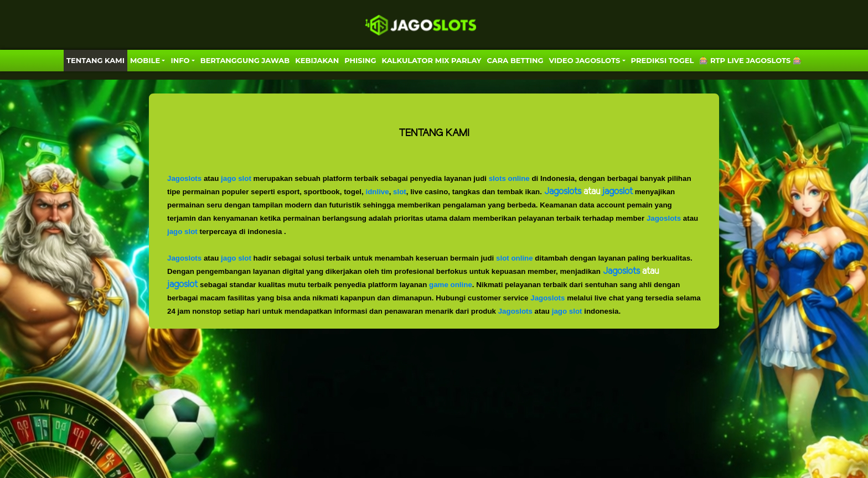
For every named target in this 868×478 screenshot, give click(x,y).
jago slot (236, 178)
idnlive (377, 192)
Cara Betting (515, 60)
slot (400, 192)
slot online (515, 258)
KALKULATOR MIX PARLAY (431, 60)
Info (180, 60)
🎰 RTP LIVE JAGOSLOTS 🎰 (750, 60)
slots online (509, 178)
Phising (360, 60)
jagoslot (182, 285)
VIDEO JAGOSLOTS (585, 60)
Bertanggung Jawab (245, 60)
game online (451, 285)
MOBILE (145, 60)
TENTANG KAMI (95, 60)
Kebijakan (317, 60)
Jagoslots (184, 178)
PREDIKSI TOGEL (663, 60)
